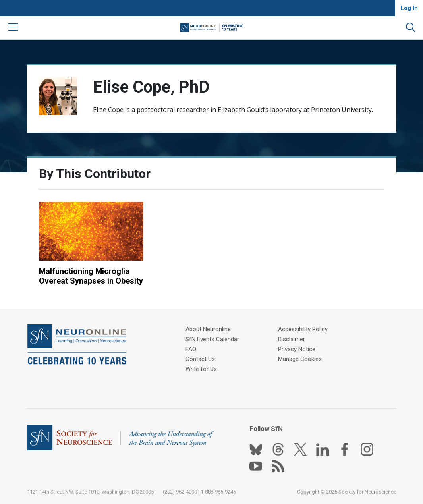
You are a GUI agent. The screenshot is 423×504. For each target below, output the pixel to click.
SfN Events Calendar (212, 339)
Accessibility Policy (303, 329)
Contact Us (200, 359)
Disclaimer (292, 339)
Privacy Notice (297, 349)
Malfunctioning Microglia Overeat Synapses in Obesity (91, 276)
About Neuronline (208, 329)
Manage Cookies (300, 359)
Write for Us (201, 369)
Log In (409, 8)
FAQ (191, 349)
